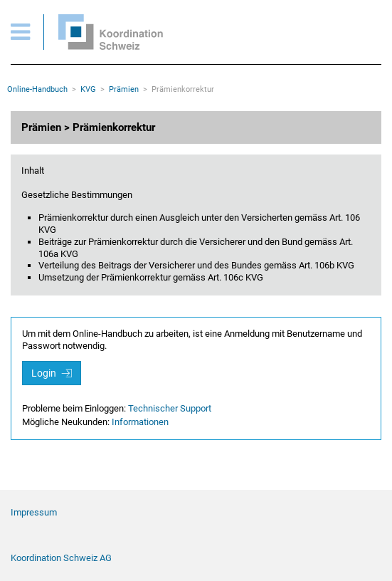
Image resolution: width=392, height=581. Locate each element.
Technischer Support (170, 408)
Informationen (140, 422)
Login (52, 373)
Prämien (124, 89)
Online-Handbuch (37, 89)
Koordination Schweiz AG (61, 558)
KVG (88, 89)
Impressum (34, 512)
